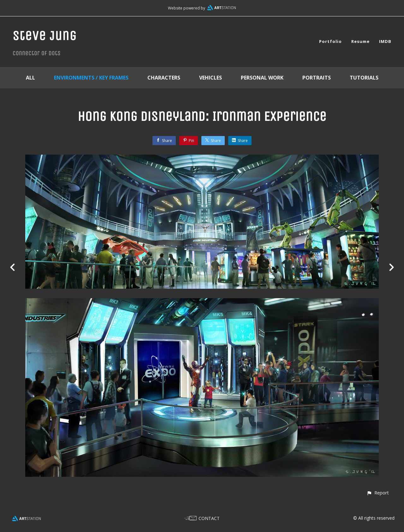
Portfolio (330, 41)
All (30, 78)
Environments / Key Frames (91, 78)
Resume (360, 41)
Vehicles (211, 78)
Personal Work (262, 78)
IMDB (385, 41)
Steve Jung (45, 36)
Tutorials (364, 78)
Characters (164, 78)
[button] (378, 493)
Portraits (317, 78)
